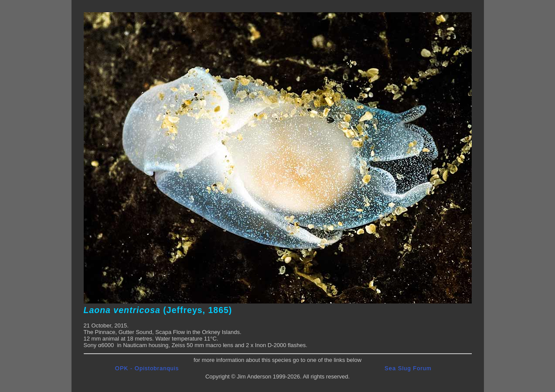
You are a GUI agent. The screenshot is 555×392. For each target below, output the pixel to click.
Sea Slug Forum (408, 368)
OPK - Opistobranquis (147, 368)
